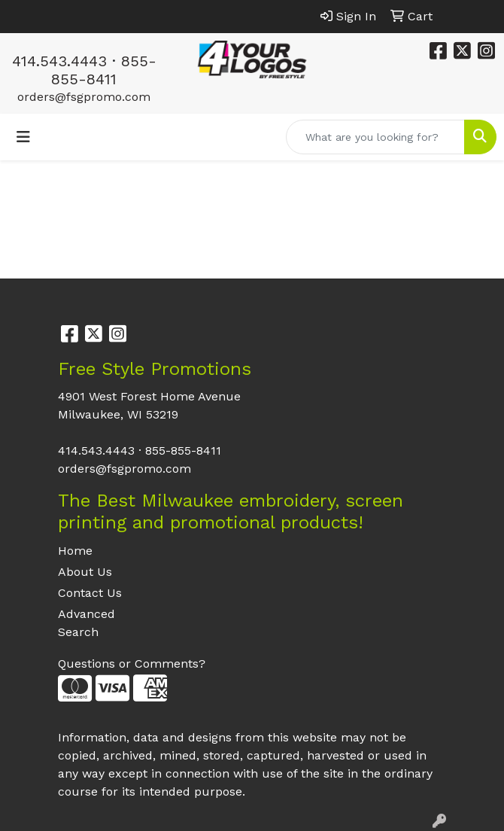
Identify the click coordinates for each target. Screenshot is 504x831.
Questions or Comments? (132, 664)
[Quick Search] (375, 137)
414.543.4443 (59, 61)
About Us (85, 572)
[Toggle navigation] (23, 137)
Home (75, 551)
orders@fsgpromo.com (84, 97)
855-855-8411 (104, 70)
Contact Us (90, 593)
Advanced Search (87, 623)
